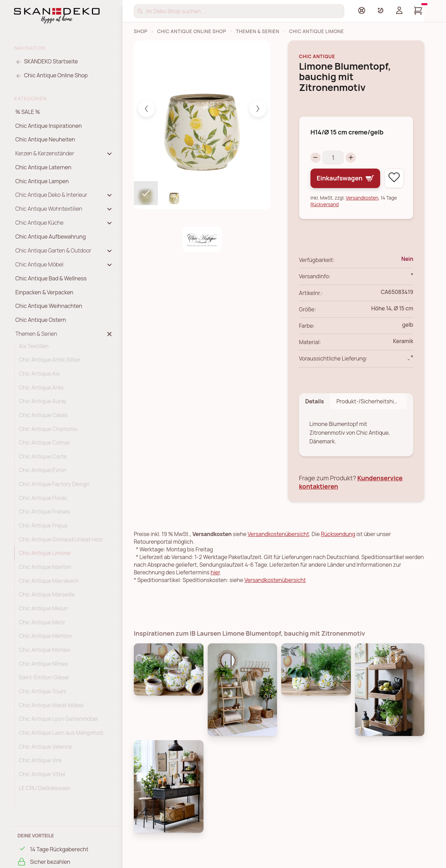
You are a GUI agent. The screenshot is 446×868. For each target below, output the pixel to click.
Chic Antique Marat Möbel (51, 708)
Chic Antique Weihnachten (49, 306)
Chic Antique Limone (45, 556)
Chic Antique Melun (43, 611)
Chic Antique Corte (43, 459)
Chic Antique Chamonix (48, 432)
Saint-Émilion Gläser (44, 680)
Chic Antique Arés (41, 390)
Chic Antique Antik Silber (50, 362)
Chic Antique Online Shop (192, 31)
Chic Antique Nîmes (43, 666)
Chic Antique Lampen (42, 181)
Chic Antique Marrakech (49, 583)
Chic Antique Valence (45, 749)
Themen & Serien (258, 31)
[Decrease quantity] (316, 158)
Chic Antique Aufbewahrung (51, 237)
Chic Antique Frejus (43, 528)
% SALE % (28, 112)
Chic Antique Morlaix (45, 652)
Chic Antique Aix (39, 376)
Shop (141, 31)
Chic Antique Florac (43, 501)
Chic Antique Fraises (44, 514)
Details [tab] (314, 401)
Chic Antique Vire (40, 763)
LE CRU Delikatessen (45, 791)
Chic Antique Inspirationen (49, 126)
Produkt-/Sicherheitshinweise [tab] (371, 401)
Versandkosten (362, 198)
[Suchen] (239, 11)
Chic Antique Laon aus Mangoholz (61, 735)
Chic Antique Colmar (45, 445)
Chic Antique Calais (43, 418)
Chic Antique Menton (45, 638)
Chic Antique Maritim (45, 569)
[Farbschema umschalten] (380, 10)
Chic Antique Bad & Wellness (51, 278)
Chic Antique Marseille (47, 597)
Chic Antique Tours (43, 694)
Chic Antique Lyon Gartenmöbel (58, 721)
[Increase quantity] (351, 158)
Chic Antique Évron (43, 473)
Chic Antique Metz (42, 625)
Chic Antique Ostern (41, 320)
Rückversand (325, 204)
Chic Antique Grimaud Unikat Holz (61, 542)
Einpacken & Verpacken (44, 292)
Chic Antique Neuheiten (45, 139)
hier (215, 573)
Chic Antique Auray (43, 404)
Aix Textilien (34, 349)
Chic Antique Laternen (43, 167)
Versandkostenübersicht (279, 534)
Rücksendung (338, 534)
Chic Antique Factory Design (54, 487)
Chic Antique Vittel (42, 777)
